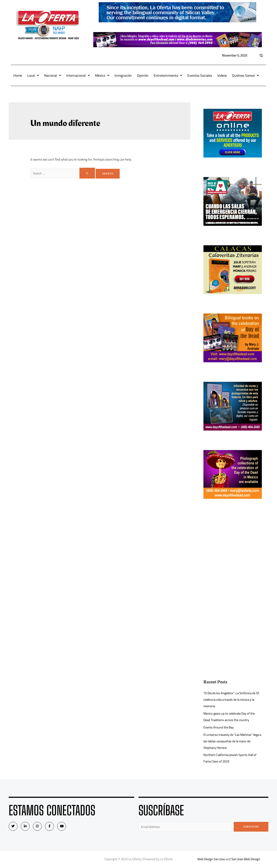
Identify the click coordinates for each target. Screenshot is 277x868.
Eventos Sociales (200, 75)
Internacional (78, 75)
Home (18, 75)
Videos (222, 75)
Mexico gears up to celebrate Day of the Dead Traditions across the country (231, 717)
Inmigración (123, 75)
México (102, 75)
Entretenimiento (168, 75)
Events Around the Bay (219, 727)
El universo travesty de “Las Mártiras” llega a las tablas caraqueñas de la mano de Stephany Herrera (232, 741)
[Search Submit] (89, 173)
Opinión (143, 75)
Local (33, 75)
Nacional (53, 75)
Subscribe (251, 827)
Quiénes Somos (245, 75)
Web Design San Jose (211, 859)
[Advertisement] (233, 549)
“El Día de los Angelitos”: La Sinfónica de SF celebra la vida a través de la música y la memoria (231, 700)
